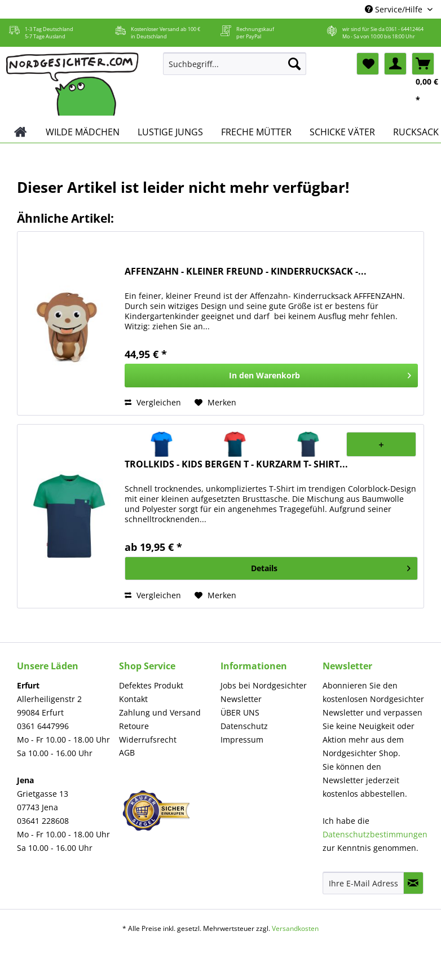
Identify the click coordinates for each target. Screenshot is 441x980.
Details (331, 566)
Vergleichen (153, 402)
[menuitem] (235, 69)
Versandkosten (295, 928)
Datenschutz (244, 726)
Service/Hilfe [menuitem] (395, 9)
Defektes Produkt (151, 685)
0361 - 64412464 (405, 29)
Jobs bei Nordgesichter (264, 685)
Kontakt (133, 699)
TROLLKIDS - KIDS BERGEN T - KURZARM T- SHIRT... (236, 464)
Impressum (242, 740)
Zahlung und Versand (160, 712)
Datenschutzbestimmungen (375, 834)
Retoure (134, 726)
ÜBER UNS (240, 712)
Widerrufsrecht (148, 740)
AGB (127, 752)
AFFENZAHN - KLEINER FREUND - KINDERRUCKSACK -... (246, 272)
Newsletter (241, 699)
